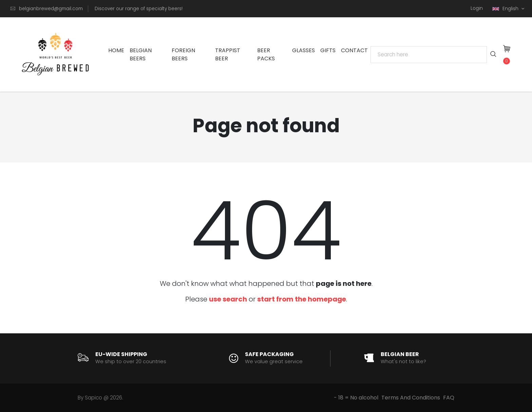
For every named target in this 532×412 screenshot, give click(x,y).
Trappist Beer (228, 54)
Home (116, 50)
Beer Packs (266, 54)
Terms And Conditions (411, 398)
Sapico (93, 398)
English (506, 9)
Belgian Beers (141, 54)
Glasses (303, 50)
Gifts (328, 50)
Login (477, 8)
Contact (354, 50)
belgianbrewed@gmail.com (51, 9)
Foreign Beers (183, 54)
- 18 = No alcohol (356, 398)
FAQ (449, 398)
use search (228, 299)
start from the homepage (302, 299)
